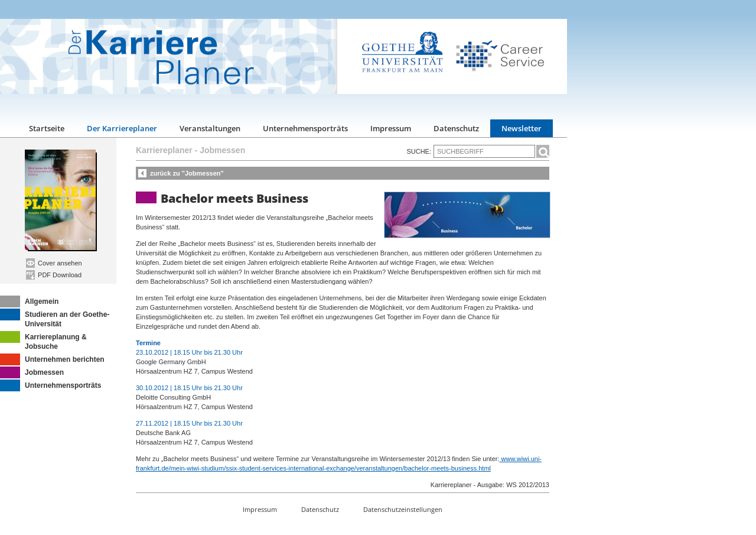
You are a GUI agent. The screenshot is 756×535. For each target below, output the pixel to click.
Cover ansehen (54, 263)
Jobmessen (32, 372)
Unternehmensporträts (305, 128)
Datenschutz (456, 128)
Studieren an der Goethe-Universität (55, 318)
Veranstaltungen (210, 128)
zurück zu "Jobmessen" (187, 173)
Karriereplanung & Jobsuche (43, 341)
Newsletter (522, 128)
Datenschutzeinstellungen (403, 509)
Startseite (47, 128)
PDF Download (54, 275)
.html (484, 468)
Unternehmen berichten (52, 359)
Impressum (391, 128)
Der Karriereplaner (122, 128)
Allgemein (29, 301)
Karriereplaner (164, 150)
